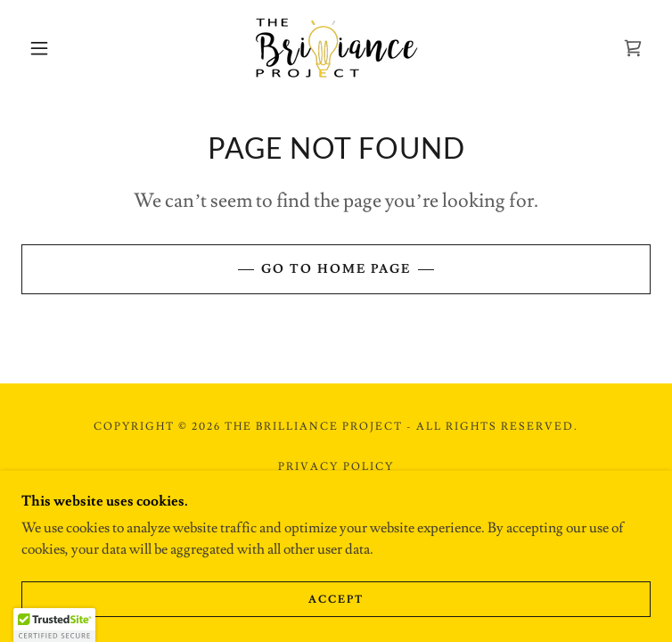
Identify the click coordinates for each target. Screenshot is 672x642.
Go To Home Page (336, 269)
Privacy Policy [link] (336, 467)
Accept (336, 600)
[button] (53, 48)
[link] (336, 48)
